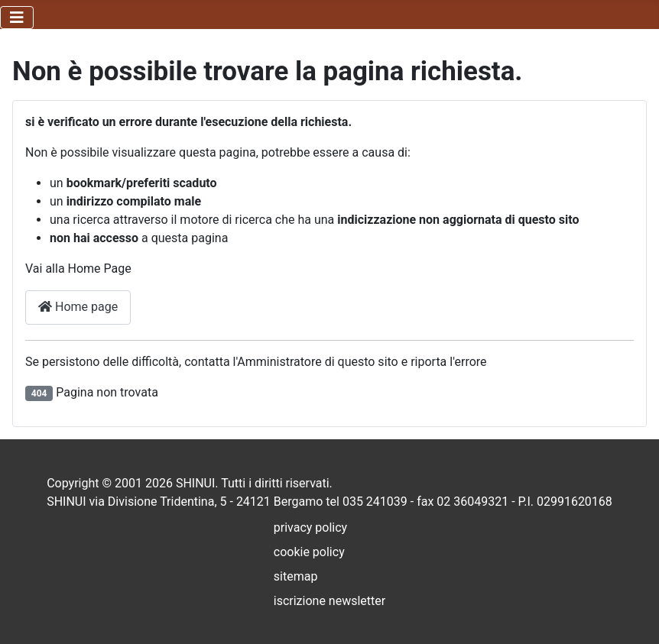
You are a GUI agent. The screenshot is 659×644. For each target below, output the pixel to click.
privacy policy (310, 527)
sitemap (296, 576)
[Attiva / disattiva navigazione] (17, 18)
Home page (78, 307)
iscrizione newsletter (329, 601)
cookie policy (309, 552)
